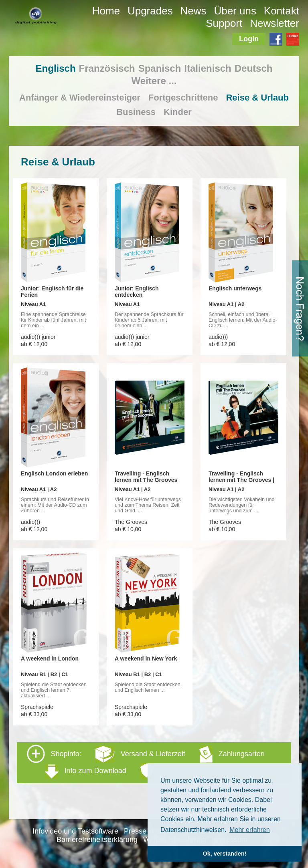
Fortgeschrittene (183, 98)
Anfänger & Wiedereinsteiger (80, 98)
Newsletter (275, 23)
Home (106, 11)
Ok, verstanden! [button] (225, 854)
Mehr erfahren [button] (250, 830)
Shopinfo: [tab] (146, 762)
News (194, 11)
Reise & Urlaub (257, 98)
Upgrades (150, 11)
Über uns (235, 11)
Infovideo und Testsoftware (75, 831)
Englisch (56, 68)
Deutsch (254, 68)
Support (224, 23)
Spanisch (160, 68)
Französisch (107, 68)
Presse (135, 831)
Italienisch (208, 68)
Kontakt (282, 11)
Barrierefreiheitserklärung (97, 840)
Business (136, 112)
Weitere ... (154, 81)
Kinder (178, 112)
